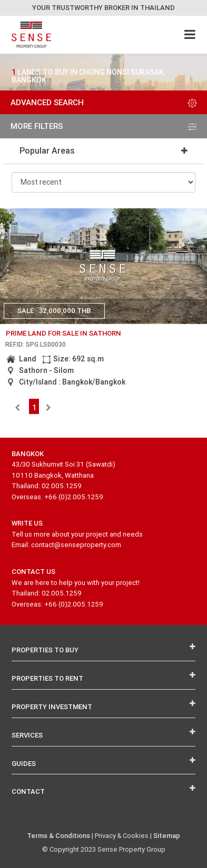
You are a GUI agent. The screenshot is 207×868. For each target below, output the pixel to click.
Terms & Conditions (58, 836)
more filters (104, 126)
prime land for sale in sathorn (63, 333)
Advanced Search (104, 102)
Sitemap (167, 836)
